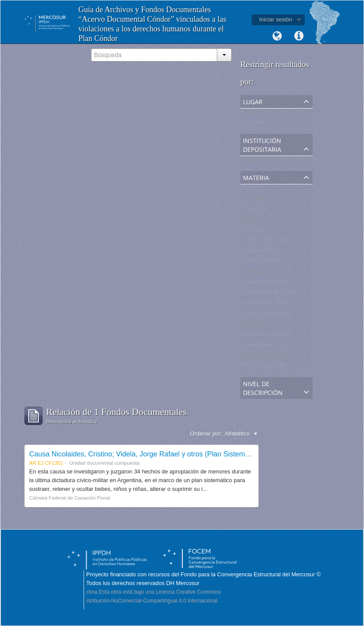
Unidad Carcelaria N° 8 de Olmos (284, 242)
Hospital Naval (260, 252)
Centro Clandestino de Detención (284, 357)
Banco (250, 221)
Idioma (277, 36)
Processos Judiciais (267, 336)
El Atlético (254, 210)
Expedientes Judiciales (271, 346)
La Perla (253, 231)
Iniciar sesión (276, 19)
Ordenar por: (206, 434)
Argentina (254, 124)
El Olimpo (254, 325)
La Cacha (254, 200)
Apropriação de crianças (273, 304)
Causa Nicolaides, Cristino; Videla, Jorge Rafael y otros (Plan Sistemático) (146, 454)
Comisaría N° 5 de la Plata (275, 273)
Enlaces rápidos (299, 36)
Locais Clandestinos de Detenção (284, 315)
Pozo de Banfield (263, 367)
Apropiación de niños (268, 294)
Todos (250, 114)
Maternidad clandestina (271, 284)
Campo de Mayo (263, 263)
